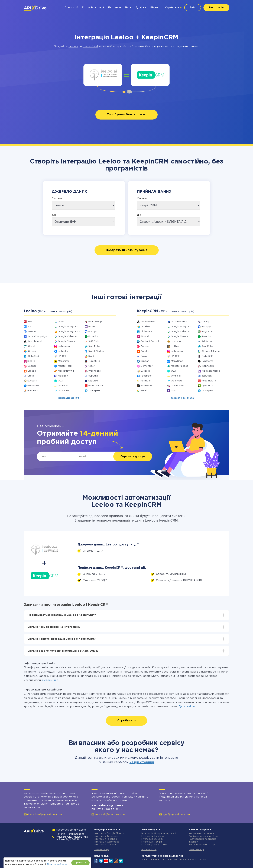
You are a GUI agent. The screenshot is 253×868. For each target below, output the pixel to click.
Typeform (207, 361)
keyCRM (93, 381)
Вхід (193, 8)
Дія (54, 215)
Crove (31, 376)
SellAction (207, 341)
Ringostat (207, 332)
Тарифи (193, 842)
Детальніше (50, 680)
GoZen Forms (179, 322)
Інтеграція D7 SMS (152, 839)
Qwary (205, 322)
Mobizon (63, 376)
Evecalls (32, 381)
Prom (92, 327)
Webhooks (95, 371)
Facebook (33, 386)
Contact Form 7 (150, 341)
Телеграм (94, 391)
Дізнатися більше (57, 864)
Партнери (115, 8)
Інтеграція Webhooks (106, 842)
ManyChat (177, 361)
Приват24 (207, 386)
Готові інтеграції (93, 8)
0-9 (204, 860)
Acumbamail (35, 341)
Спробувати (126, 721)
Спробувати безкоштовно (126, 115)
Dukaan (145, 361)
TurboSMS (94, 361)
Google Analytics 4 (69, 332)
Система (57, 199)
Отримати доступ (133, 456)
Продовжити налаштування (127, 250)
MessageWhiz (66, 371)
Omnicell (63, 386)
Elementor (147, 366)
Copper (32, 366)
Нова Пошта (96, 386)
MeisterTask (65, 366)
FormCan (146, 381)
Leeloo (73, 46)
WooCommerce (211, 371)
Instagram (64, 346)
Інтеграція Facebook (106, 839)
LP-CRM (63, 356)
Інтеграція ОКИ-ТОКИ (154, 845)
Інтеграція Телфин (152, 842)
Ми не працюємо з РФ (202, 845)
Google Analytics (68, 327)
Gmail (61, 322)
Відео (154, 8)
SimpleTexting (96, 351)
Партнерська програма (202, 839)
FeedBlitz (33, 391)
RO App (93, 332)
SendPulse (94, 346)
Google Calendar (68, 337)
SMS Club (94, 341)
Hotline (175, 346)
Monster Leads (180, 366)
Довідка (141, 8)
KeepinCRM (90, 46)
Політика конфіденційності (204, 836)
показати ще (102, 850)
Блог (128, 8)
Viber (91, 366)
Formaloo (146, 386)
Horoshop (177, 341)
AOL (30, 327)
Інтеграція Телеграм (106, 836)
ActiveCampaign (37, 337)
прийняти (80, 863)
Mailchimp (64, 361)
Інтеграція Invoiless (153, 836)
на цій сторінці (142, 762)
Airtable (32, 351)
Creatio (32, 371)
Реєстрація (216, 8)
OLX (60, 381)
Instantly (63, 351)
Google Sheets (67, 341)
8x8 (30, 322)
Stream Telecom (211, 351)
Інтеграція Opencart (106, 845)
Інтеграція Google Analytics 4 (159, 833)
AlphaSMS (33, 356)
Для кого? (71, 8)
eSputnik (93, 376)
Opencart (64, 391)
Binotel (31, 361)
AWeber (32, 332)
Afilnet (31, 346)
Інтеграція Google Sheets (109, 833)
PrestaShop (95, 322)
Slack (91, 356)
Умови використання (201, 833)
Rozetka (93, 337)
